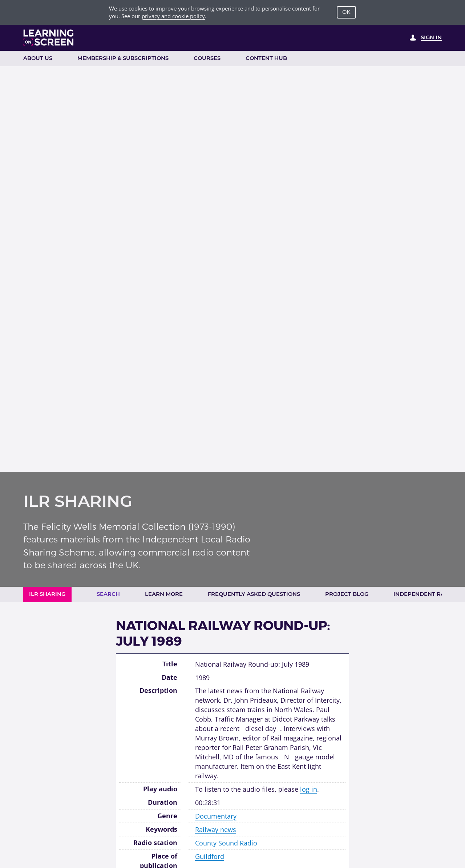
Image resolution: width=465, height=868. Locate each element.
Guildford (210, 856)
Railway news (216, 829)
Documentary (216, 816)
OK (346, 12)
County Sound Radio (226, 843)
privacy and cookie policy (173, 16)
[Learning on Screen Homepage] (49, 38)
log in (309, 789)
